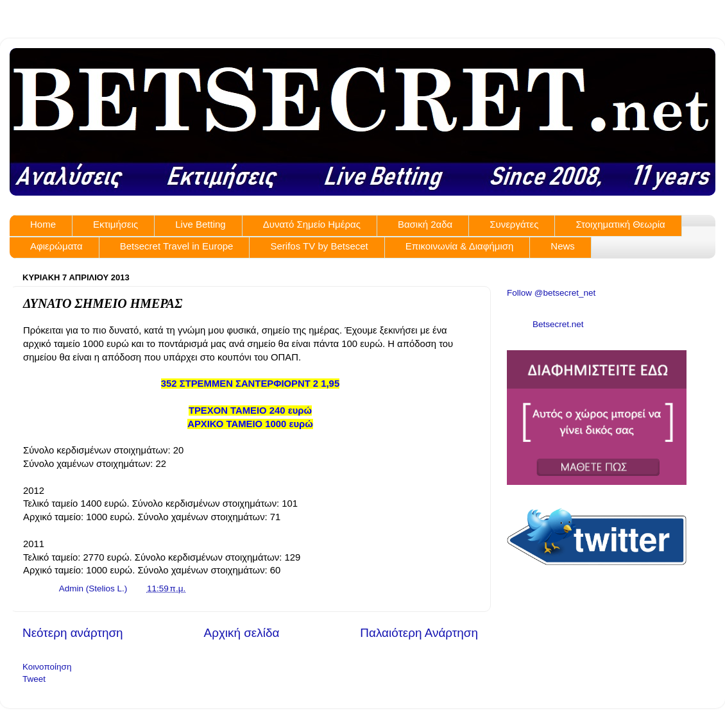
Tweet (34, 679)
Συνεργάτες (514, 224)
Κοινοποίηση (47, 667)
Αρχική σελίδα (242, 633)
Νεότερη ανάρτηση (73, 633)
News (563, 246)
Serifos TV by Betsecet (319, 246)
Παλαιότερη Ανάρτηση (419, 633)
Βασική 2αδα (425, 224)
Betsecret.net (558, 324)
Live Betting (200, 224)
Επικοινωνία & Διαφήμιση (460, 246)
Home (43, 224)
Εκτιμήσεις (115, 224)
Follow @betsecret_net (551, 293)
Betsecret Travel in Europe (177, 246)
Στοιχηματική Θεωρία (620, 224)
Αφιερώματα (56, 246)
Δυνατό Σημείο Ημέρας (312, 224)
